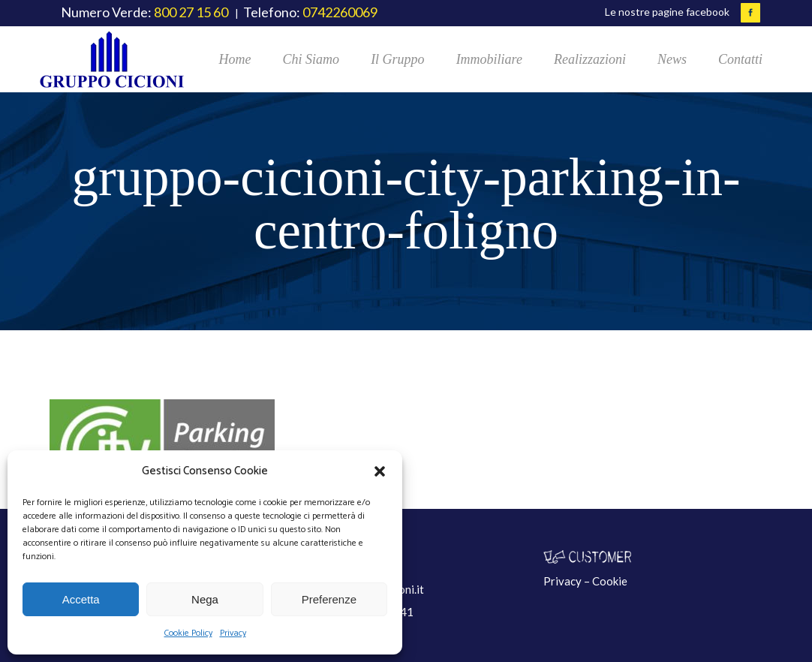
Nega (205, 599)
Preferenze (329, 599)
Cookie (610, 581)
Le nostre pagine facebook (667, 12)
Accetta (81, 599)
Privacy (233, 633)
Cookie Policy (188, 633)
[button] (380, 471)
